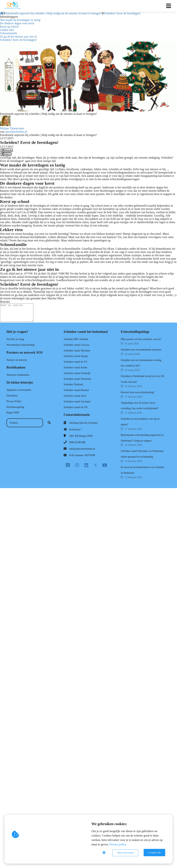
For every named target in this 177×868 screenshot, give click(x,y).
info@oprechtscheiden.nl (82, 449)
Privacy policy (118, 845)
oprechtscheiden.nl (16, 132)
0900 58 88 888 (77, 442)
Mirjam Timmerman (12, 128)
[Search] (49, 423)
